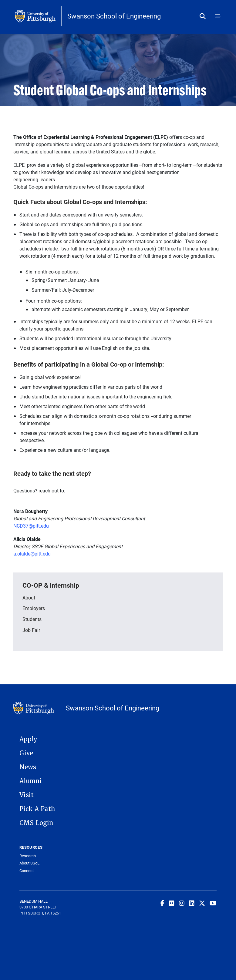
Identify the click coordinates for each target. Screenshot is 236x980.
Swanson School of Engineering (114, 16)
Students (32, 619)
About (29, 597)
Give (26, 753)
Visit (27, 795)
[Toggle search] (204, 17)
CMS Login (36, 823)
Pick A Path (37, 809)
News (28, 767)
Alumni (31, 781)
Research (28, 856)
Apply (28, 739)
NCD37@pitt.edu (31, 526)
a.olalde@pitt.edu (32, 554)
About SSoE (29, 863)
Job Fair (31, 630)
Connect (27, 871)
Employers (34, 608)
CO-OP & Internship (51, 585)
